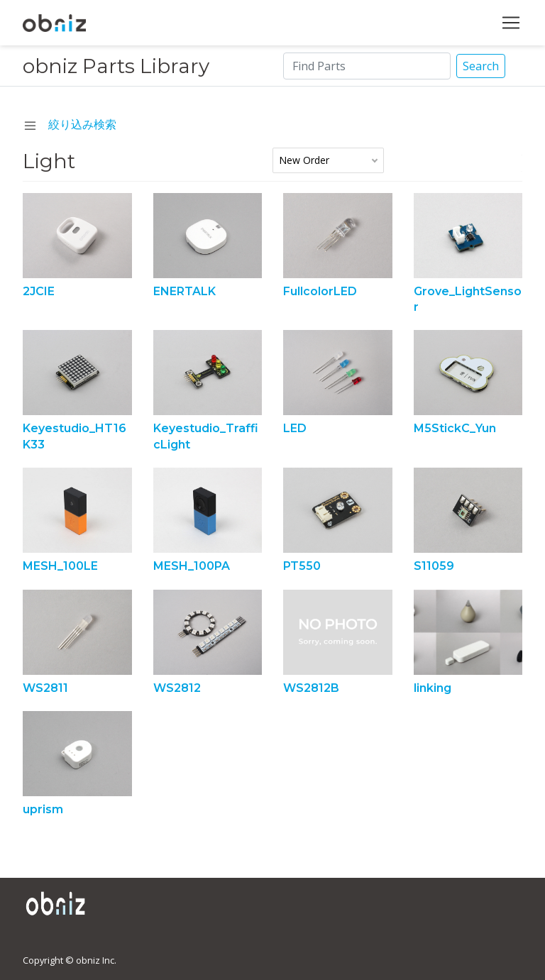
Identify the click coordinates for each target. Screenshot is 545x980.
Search (481, 66)
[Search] (367, 66)
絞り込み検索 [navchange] (70, 124)
